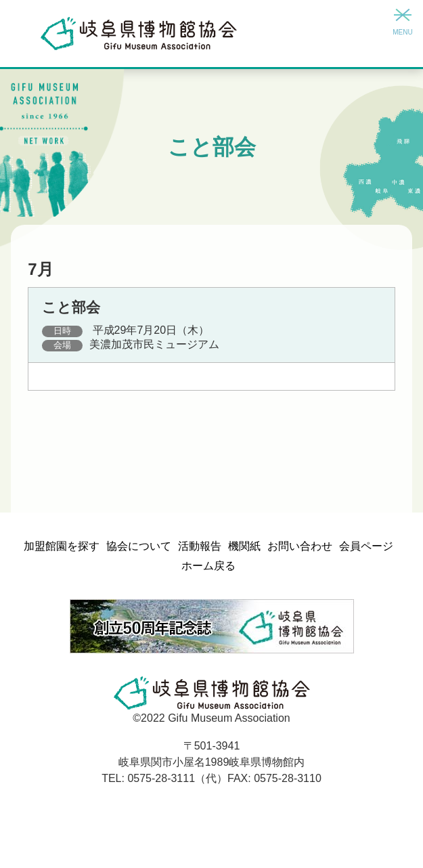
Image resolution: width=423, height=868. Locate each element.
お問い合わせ (300, 546)
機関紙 (244, 546)
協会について (139, 546)
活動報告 (200, 546)
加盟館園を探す (62, 546)
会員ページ (366, 546)
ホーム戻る (208, 566)
